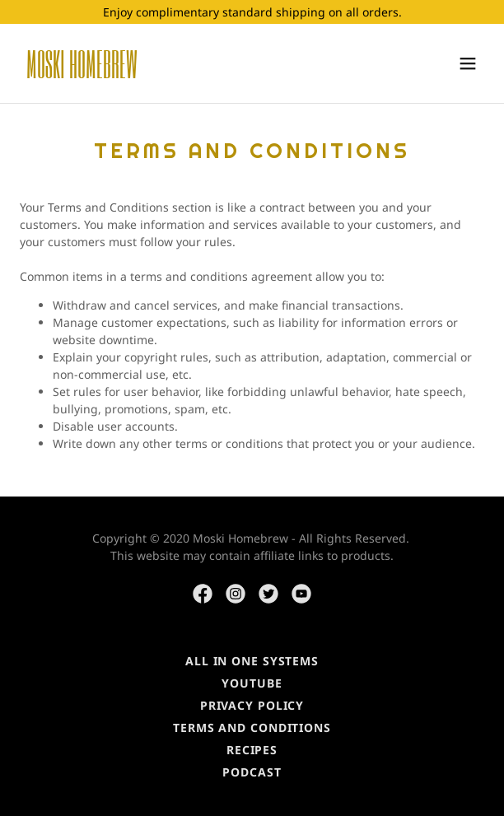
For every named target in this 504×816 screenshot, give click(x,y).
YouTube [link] (252, 683)
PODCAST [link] (252, 772)
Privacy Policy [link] (252, 705)
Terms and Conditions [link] (252, 727)
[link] (182, 74)
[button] (468, 63)
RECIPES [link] (252, 750)
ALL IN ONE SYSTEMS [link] (252, 661)
